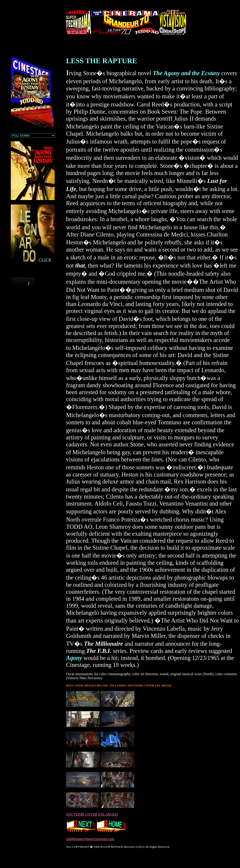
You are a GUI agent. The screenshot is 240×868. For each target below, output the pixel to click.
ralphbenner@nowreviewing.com (90, 839)
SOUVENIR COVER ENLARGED (92, 814)
